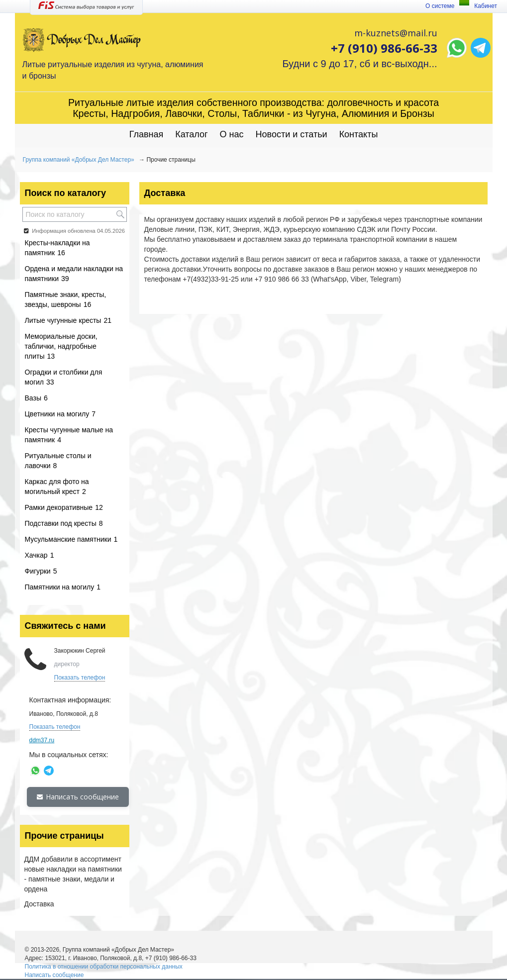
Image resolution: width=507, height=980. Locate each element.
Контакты (359, 134)
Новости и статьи (292, 134)
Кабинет (486, 6)
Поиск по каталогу (65, 193)
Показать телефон (80, 678)
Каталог (191, 134)
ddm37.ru (42, 740)
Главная (147, 134)
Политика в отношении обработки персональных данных (104, 967)
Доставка (39, 904)
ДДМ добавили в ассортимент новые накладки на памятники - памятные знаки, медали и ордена (73, 874)
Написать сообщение (78, 797)
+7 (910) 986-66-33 (384, 48)
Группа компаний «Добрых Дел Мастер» (79, 160)
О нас (232, 134)
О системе (440, 6)
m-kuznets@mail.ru (396, 33)
